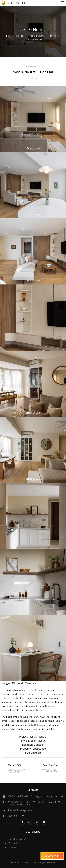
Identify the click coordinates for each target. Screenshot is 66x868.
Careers (13, 848)
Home (9, 36)
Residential (54, 36)
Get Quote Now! (17, 839)
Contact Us (14, 843)
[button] (52, 856)
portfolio (21, 36)
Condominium (38, 36)
